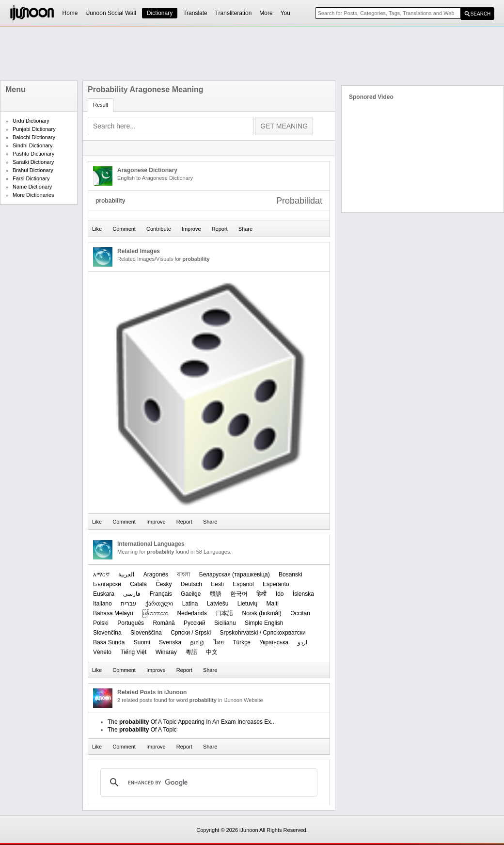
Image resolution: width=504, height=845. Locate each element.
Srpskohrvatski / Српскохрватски (263, 633)
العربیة (126, 574)
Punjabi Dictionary (34, 129)
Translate (195, 13)
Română (164, 623)
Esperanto (276, 584)
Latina (190, 604)
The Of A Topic (142, 730)
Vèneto (102, 652)
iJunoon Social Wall (111, 13)
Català (138, 584)
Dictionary (160, 13)
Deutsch (191, 584)
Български (107, 584)
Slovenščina (146, 633)
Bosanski (291, 574)
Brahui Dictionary (33, 170)
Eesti (217, 584)
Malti (273, 604)
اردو (302, 642)
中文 (212, 652)
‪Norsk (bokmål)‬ (261, 613)
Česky (164, 584)
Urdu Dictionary (31, 121)
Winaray (166, 652)
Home (70, 13)
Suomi (142, 642)
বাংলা (183, 574)
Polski (101, 623)
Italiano (102, 604)
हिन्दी (261, 594)
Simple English (264, 623)
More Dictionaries (33, 195)
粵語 (191, 652)
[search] (207, 782)
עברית (129, 604)
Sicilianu (225, 623)
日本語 (224, 613)
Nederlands (192, 613)
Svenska (170, 642)
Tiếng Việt (133, 652)
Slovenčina (107, 633)
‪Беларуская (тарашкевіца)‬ (235, 574)
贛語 (216, 594)
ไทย (219, 642)
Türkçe (242, 642)
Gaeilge (191, 594)
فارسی (132, 594)
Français (161, 594)
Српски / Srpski (191, 633)
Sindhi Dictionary (33, 145)
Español (243, 584)
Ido (280, 594)
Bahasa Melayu (113, 613)
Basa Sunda (109, 642)
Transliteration (234, 13)
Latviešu (218, 604)
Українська (274, 642)
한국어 (239, 594)
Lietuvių (247, 604)
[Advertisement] (252, 54)
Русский (195, 623)
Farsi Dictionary (31, 178)
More (266, 13)
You (285, 13)
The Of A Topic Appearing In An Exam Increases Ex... (192, 722)
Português (131, 623)
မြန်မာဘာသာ (155, 613)
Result (101, 105)
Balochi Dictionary (34, 137)
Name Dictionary (32, 187)
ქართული (159, 604)
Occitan (300, 613)
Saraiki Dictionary (33, 162)
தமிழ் (197, 642)
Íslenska (303, 594)
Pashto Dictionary (33, 154)
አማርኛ (101, 574)
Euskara (104, 594)
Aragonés (156, 574)
